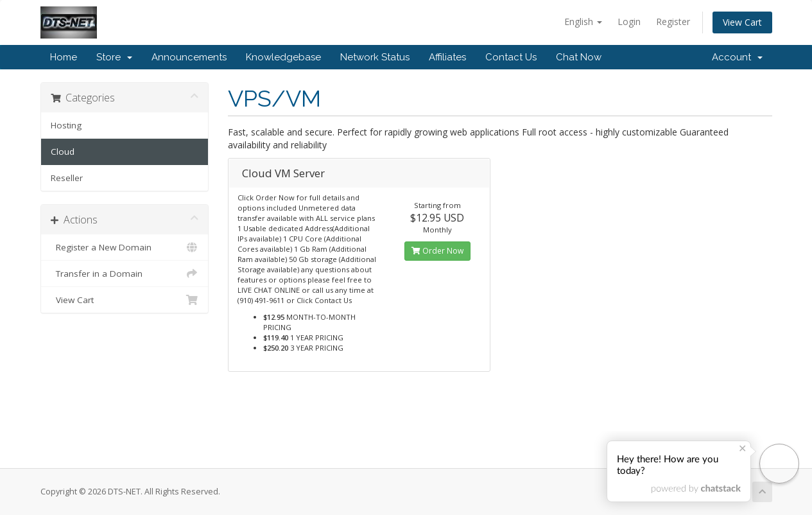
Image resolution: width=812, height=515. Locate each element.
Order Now (437, 251)
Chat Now (579, 57)
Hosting (66, 125)
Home (64, 57)
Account (737, 57)
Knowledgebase (283, 57)
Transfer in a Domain (125, 274)
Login (629, 22)
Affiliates (447, 57)
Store (114, 57)
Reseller (67, 178)
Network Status (375, 57)
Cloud (63, 152)
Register (673, 22)
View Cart (742, 22)
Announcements (189, 57)
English (583, 22)
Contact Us (511, 57)
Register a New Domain (125, 247)
